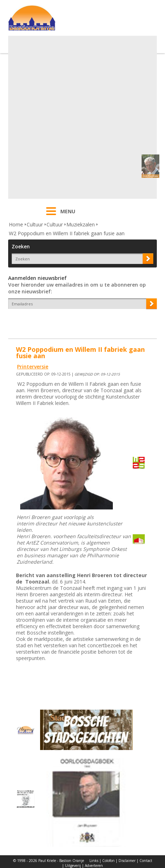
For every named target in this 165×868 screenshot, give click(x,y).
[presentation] (50, 321)
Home (16, 224)
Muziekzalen (81, 224)
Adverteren (94, 866)
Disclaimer (127, 861)
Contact (146, 861)
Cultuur (35, 224)
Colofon (108, 861)
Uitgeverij (73, 866)
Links (94, 861)
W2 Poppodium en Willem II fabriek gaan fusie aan (67, 233)
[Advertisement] (82, 117)
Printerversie (33, 367)
